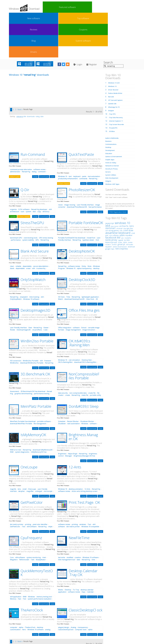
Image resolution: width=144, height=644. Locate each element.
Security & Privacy (112, 124)
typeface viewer (88, 195)
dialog (34, 127)
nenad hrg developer (50, 620)
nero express (122, 204)
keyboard (77, 132)
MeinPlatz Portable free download (23, 377)
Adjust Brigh (73, 409)
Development (110, 106)
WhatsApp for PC (115, 62)
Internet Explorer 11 (117, 76)
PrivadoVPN (113, 83)
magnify (13, 444)
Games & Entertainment (114, 112)
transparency (83, 583)
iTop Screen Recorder (117, 80)
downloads (31, 72)
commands (83, 134)
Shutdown (62, 379)
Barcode (111, 52)
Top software (71, 7)
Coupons (94, 7)
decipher (22, 446)
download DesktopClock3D (75, 254)
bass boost (115, 181)
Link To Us (57, 628)
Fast (20, 554)
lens (19, 444)
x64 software (32, 482)
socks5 (114, 200)
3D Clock (61, 252)
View (30, 283)
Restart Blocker (73, 377)
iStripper (111, 66)
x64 (33, 224)
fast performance (95, 162)
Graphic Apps (110, 115)
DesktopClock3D (82, 235)
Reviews (83, 7)
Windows (85, 379)
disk (34, 167)
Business (109, 96)
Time (68, 252)
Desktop (68, 545)
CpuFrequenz (31, 493)
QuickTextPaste (81, 110)
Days (84, 547)
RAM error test (16, 405)
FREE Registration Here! (118, 167)
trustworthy (41, 224)
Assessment (15, 347)
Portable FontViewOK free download (72, 193)
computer (14, 583)
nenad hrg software (26, 621)
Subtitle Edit (113, 59)
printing (28, 480)
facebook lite (113, 193)
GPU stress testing (46, 193)
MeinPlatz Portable (36, 362)
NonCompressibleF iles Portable (84, 331)
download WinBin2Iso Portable (32, 318)
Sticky (84, 221)
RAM (12, 407)
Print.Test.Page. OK (84, 458)
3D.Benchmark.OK (35, 329)
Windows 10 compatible (90, 482)
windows (83, 480)
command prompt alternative (21, 125)
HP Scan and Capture (116, 55)
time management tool (67, 515)
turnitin (127, 195)
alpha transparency (84, 224)
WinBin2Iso (14, 318)
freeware (48, 316)
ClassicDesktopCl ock (86, 565)
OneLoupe (29, 422)
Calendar (90, 547)
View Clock (90, 254)
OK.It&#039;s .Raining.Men (79, 298)
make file (85, 350)
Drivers (129, 7)
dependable (20, 224)
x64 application (16, 552)
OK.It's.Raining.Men (65, 317)
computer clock (81, 585)
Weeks (61, 545)
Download (44, 132)
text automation (94, 132)
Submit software (117, 7)
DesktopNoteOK (82, 206)
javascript (110, 179)
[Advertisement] (24, 48)
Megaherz (14, 515)
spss (125, 197)
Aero (24, 585)
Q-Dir (25, 145)
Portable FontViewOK (86, 178)
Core (12, 513)
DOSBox (112, 87)
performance (16, 195)
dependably (27, 221)
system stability (28, 195)
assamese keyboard (118, 188)
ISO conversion (16, 316)
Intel (44, 513)
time (93, 515)
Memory (13, 554)
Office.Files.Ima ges (84, 266)
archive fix (124, 181)
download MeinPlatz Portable (21, 379)
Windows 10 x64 (114, 38)
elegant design (64, 583)
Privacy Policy (72, 628)
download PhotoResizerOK (77, 162)
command (42, 127)
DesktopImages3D (35, 266)
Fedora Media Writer (116, 48)
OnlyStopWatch (33, 235)
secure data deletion (41, 221)
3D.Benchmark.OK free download (33, 347)
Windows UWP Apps (113, 139)
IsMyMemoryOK (33, 390)
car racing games (112, 186)
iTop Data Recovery (116, 73)
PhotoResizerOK (82, 145)
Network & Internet (113, 121)
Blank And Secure (35, 206)
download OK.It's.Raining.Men (85, 317)
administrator (15, 127)
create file (92, 348)
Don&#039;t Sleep (84, 362)
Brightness (62, 409)
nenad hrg (12, 621)
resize (60, 160)
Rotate (13, 285)
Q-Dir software (24, 165)
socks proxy (111, 195)
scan (22, 167)
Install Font (91, 193)
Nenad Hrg (26, 127)
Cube (46, 285)
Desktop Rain (87, 315)
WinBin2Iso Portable (37, 296)
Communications (112, 99)
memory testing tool (44, 552)
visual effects (37, 285)
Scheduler (62, 377)
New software (60, 7)
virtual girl (120, 184)
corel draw (128, 186)
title (25, 72)
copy (39, 167)
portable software (44, 377)
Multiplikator (41, 515)
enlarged (39, 446)
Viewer (46, 283)
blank (12, 224)
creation (78, 513)
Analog (73, 583)
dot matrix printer (17, 480)
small (24, 444)
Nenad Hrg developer (39, 165)
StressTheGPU (32, 178)
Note (90, 221)
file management (40, 379)
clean (12, 221)
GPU (37, 195)
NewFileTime (79, 493)
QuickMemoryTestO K (37, 528)
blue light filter (128, 184)
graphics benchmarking (23, 349)
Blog (106, 7)
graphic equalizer (126, 191)
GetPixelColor (32, 458)
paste (84, 132)
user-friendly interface (85, 160)
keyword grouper (111, 198)
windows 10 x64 (118, 179)
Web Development (112, 133)
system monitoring (34, 513)
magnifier (30, 446)
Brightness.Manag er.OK (83, 392)
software (76, 283)
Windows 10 (63, 132)
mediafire (128, 193)
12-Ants (75, 422)
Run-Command (33, 110)
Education (109, 109)
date (42, 72)
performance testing (42, 349)
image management (73, 285)
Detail (35, 132)
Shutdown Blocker (87, 377)
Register (104, 20)
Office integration (65, 283)
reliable (18, 221)
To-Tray (76, 545)
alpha (21, 583)
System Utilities (111, 130)
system (28, 167)
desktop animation (76, 444)
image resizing (70, 160)
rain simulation (74, 315)
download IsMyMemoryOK (43, 405)
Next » (20, 65)
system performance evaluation (40, 554)
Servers (108, 127)
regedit (120, 195)
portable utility (95, 350)
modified (70, 513)
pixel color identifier (40, 480)
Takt (33, 515)
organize (13, 165)
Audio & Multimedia (113, 93)
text (70, 132)
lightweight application (90, 252)
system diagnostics (22, 407)
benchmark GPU (16, 193)
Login (89, 20)
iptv (123, 193)
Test (24, 482)
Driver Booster (114, 45)
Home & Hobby (111, 118)
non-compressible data (78, 348)
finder (120, 198)
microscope (48, 446)
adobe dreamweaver (120, 202)
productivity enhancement (68, 134)
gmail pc (121, 200)
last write (62, 513)
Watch (60, 254)
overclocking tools (31, 193)
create (68, 350)
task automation (74, 379)
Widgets (108, 136)
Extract (84, 283)
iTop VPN (113, 69)
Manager (69, 411)
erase (28, 224)
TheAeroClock (32, 565)
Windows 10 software (31, 254)
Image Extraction (89, 285)
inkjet (50, 482)
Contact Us (87, 628)
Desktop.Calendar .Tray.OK (83, 528)
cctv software (114, 191)
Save (52, 132)
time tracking (34, 252)
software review (39, 125)
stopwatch (24, 252)
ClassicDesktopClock (66, 585)
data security (63, 348)
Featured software (48, 7)
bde (121, 186)
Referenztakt (24, 515)
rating (38, 72)
